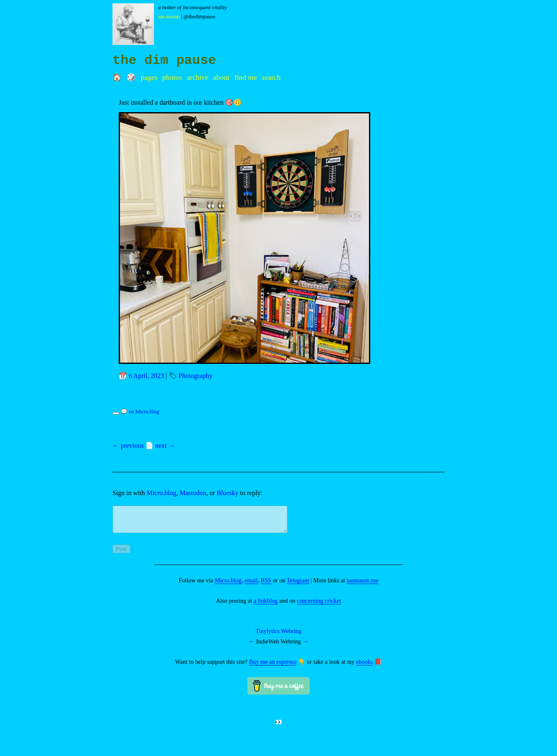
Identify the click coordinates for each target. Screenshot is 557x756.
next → (165, 445)
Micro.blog (161, 493)
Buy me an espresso (273, 667)
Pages (149, 77)
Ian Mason (169, 17)
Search (271, 77)
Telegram (298, 585)
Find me (246, 77)
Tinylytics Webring (278, 636)
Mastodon (193, 493)
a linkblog (266, 606)
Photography (195, 376)
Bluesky (227, 493)
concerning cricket (319, 606)
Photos (172, 77)
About (221, 77)
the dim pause (164, 60)
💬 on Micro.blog (140, 412)
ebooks (365, 667)
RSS (266, 585)
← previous (128, 445)
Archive (198, 77)
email (251, 585)
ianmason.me (362, 585)
